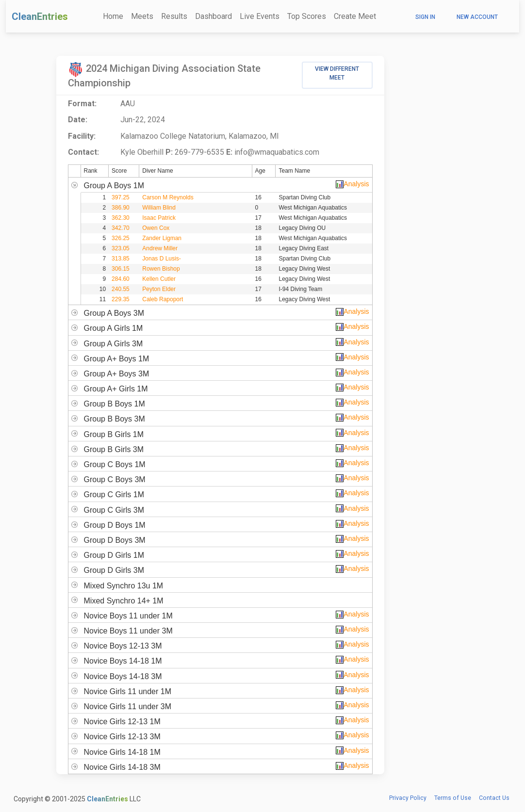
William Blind (159, 208)
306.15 (121, 269)
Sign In (425, 17)
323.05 (121, 248)
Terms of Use (453, 798)
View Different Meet (337, 73)
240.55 (121, 289)
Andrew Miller (160, 248)
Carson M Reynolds (168, 197)
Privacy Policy (408, 798)
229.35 (121, 299)
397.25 (121, 197)
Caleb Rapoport (163, 299)
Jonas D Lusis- (161, 259)
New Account (477, 17)
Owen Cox (156, 228)
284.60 (121, 279)
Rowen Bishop (161, 269)
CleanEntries (40, 16)
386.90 (121, 208)
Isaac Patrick (159, 218)
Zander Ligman (162, 238)
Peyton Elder (159, 289)
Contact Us (494, 798)
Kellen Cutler (159, 279)
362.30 (121, 218)
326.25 (121, 238)
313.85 (121, 259)
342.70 (121, 228)
